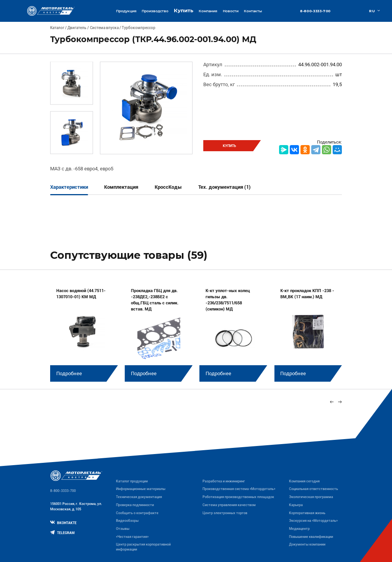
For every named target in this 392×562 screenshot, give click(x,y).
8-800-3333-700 (315, 11)
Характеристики (69, 187)
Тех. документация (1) (225, 187)
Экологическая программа (311, 497)
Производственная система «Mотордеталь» (239, 489)
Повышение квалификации (311, 537)
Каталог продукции (132, 481)
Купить (184, 11)
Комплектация (121, 187)
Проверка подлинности (135, 505)
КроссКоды (168, 187)
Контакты (253, 11)
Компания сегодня (304, 481)
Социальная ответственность (314, 489)
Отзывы (123, 529)
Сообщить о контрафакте (137, 513)
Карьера (296, 505)
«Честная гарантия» (132, 537)
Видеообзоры (127, 521)
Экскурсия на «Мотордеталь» (313, 521)
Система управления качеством (229, 505)
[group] (84, 331)
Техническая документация (139, 497)
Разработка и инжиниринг (224, 481)
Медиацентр (299, 529)
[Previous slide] (332, 402)
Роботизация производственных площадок (238, 497)
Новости (231, 11)
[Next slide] (340, 402)
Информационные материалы (141, 489)
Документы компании (307, 544)
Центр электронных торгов (225, 513)
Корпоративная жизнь (307, 513)
